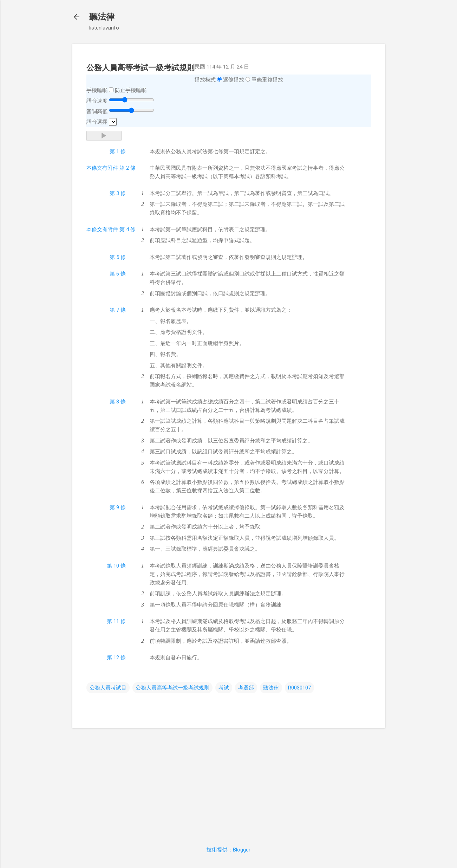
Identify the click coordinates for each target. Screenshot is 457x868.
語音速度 (97, 101)
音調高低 (97, 111)
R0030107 (299, 688)
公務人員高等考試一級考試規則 (172, 688)
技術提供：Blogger (228, 850)
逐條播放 (234, 80)
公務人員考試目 (108, 688)
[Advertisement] (229, 783)
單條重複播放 (267, 80)
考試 (224, 688)
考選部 (246, 688)
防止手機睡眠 (131, 90)
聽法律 (102, 17)
